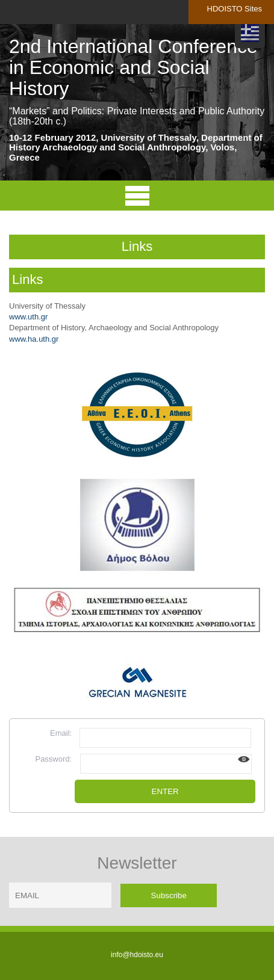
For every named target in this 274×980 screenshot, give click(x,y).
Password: (53, 759)
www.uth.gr (28, 317)
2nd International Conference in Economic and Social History (133, 68)
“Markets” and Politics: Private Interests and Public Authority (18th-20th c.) (137, 116)
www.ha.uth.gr (34, 339)
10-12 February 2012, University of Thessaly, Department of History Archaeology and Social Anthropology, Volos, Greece (136, 147)
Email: (61, 733)
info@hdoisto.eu (137, 955)
